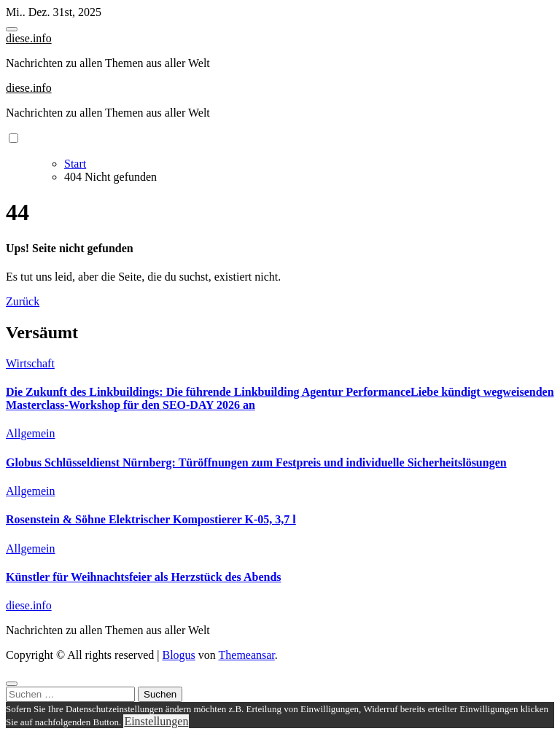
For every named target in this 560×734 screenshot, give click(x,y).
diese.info (29, 38)
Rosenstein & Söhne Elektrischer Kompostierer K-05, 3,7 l (151, 519)
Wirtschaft (30, 363)
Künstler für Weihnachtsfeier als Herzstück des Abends (144, 577)
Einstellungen (156, 721)
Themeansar (247, 655)
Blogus (178, 655)
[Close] (12, 684)
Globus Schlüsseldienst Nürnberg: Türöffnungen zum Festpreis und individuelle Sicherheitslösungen (256, 462)
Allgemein (31, 433)
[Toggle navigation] (12, 29)
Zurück (23, 301)
